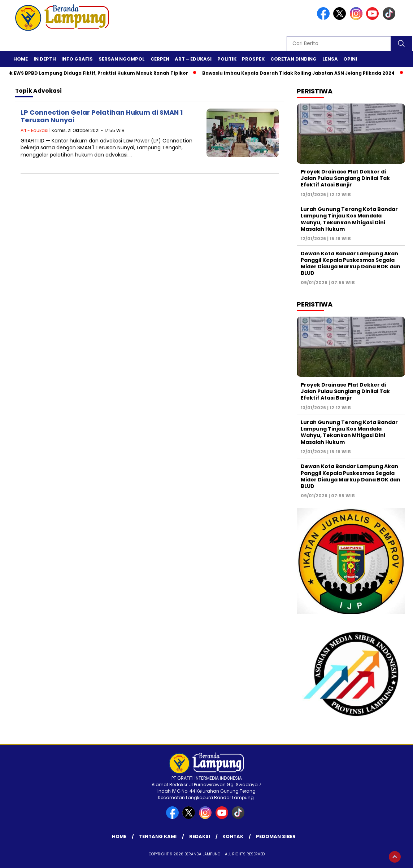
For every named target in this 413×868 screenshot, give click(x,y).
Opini (350, 59)
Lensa (330, 59)
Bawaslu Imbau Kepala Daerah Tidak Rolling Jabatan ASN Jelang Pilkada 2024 (301, 73)
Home (21, 59)
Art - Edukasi (34, 130)
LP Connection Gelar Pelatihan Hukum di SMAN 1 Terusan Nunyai (102, 116)
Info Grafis (77, 59)
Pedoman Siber (276, 836)
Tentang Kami (158, 836)
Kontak (233, 836)
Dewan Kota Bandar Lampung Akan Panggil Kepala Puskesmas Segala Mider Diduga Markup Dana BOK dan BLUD (351, 263)
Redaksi (200, 836)
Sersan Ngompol (122, 59)
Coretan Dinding (294, 59)
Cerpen (160, 59)
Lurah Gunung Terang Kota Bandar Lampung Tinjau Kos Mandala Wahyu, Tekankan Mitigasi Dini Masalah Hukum (349, 219)
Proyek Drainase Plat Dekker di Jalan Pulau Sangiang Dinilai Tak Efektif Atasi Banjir (345, 178)
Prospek (253, 59)
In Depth (45, 59)
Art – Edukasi (193, 59)
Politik (227, 59)
